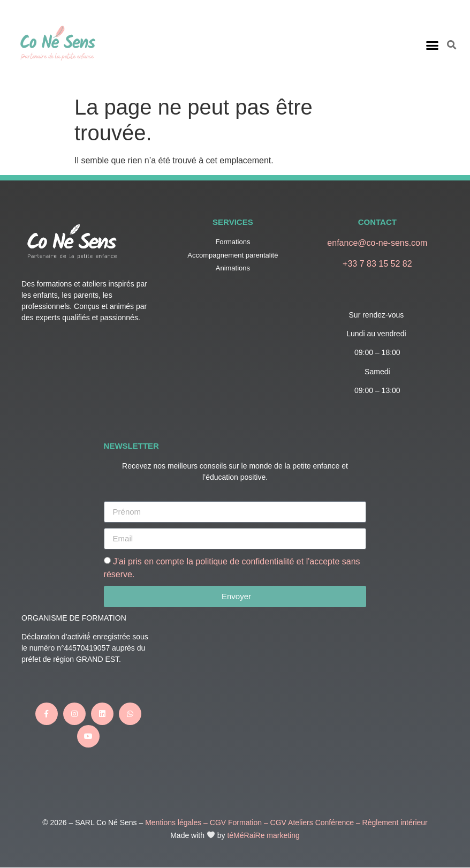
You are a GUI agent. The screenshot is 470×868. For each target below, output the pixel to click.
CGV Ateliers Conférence (312, 822)
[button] (433, 45)
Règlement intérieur (395, 822)
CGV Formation (236, 822)
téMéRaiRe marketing (263, 835)
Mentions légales (173, 822)
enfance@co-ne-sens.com (377, 243)
